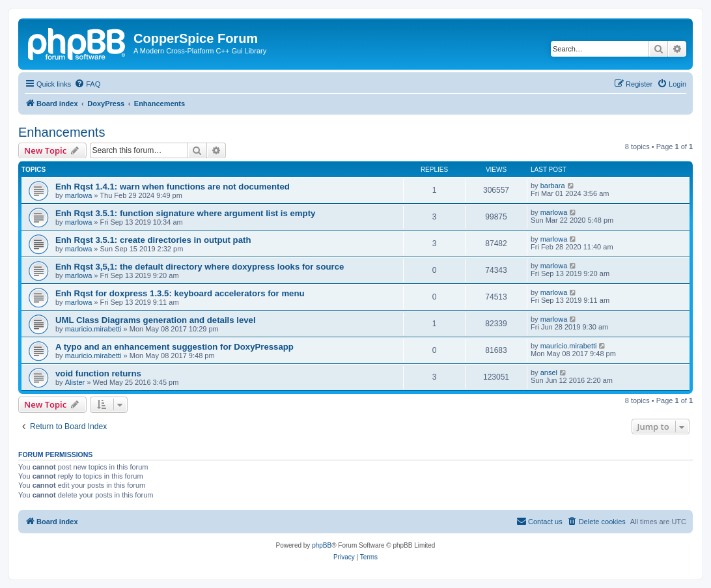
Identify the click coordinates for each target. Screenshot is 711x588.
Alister (75, 382)
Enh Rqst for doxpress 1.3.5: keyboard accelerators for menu (180, 293)
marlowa (79, 195)
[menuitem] (87, 84)
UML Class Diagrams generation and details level (156, 320)
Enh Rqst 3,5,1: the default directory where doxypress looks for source (200, 267)
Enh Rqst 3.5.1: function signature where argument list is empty (185, 213)
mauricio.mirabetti (93, 329)
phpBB (322, 545)
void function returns (98, 373)
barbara (553, 186)
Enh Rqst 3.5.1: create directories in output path (153, 240)
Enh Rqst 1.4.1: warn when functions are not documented (173, 187)
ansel (549, 372)
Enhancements (62, 132)
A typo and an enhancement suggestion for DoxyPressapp (174, 347)
